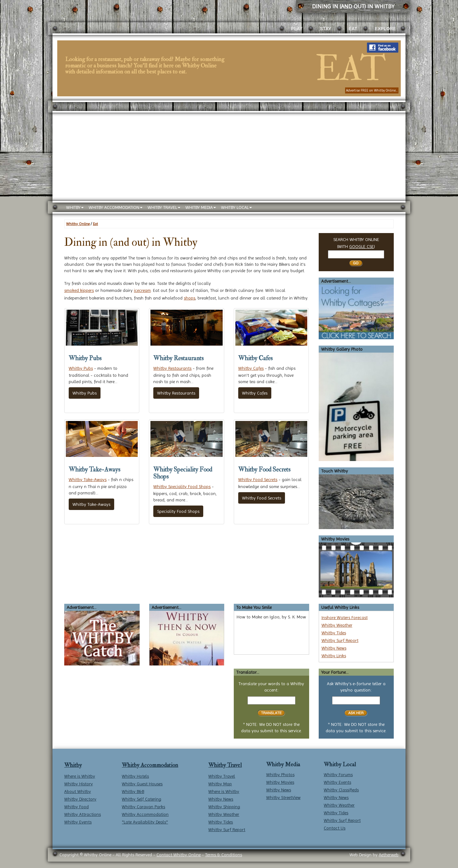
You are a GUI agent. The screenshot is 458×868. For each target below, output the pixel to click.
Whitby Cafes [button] (255, 393)
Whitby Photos (280, 775)
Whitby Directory (80, 799)
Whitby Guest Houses (142, 784)
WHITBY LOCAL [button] (236, 207)
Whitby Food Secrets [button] (262, 498)
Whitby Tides (334, 633)
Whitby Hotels (135, 776)
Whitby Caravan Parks (143, 807)
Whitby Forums (338, 775)
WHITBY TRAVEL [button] (164, 207)
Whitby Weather (337, 625)
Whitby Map (220, 784)
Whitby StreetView (283, 797)
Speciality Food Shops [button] (178, 511)
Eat (95, 224)
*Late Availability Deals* (145, 822)
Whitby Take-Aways (88, 479)
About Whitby (78, 791)
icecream (142, 290)
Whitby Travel (225, 765)
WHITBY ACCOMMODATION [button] (116, 207)
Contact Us (335, 828)
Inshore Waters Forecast (345, 617)
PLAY (297, 29)
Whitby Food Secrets (258, 479)
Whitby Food (76, 807)
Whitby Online (78, 224)
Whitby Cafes (251, 368)
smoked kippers (79, 290)
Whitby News (334, 648)
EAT (353, 29)
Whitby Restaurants (172, 368)
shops (190, 298)
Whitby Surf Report (340, 640)
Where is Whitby (80, 776)
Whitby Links (334, 656)
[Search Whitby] (356, 254)
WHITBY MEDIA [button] (201, 207)
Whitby (73, 765)
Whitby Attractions (83, 814)
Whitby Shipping (224, 807)
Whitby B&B (133, 791)
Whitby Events (78, 822)
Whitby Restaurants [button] (176, 393)
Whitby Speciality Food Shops (182, 486)
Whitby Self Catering (142, 799)
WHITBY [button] (75, 207)
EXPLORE (385, 29)
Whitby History (79, 784)
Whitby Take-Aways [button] (91, 504)
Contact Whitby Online (179, 855)
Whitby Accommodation (150, 765)
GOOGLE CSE (361, 246)
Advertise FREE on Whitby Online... (372, 90)
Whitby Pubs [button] (85, 393)
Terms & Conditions (224, 855)
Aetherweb (389, 855)
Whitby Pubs (81, 368)
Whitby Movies (280, 782)
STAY (326, 29)
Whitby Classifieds (341, 790)
